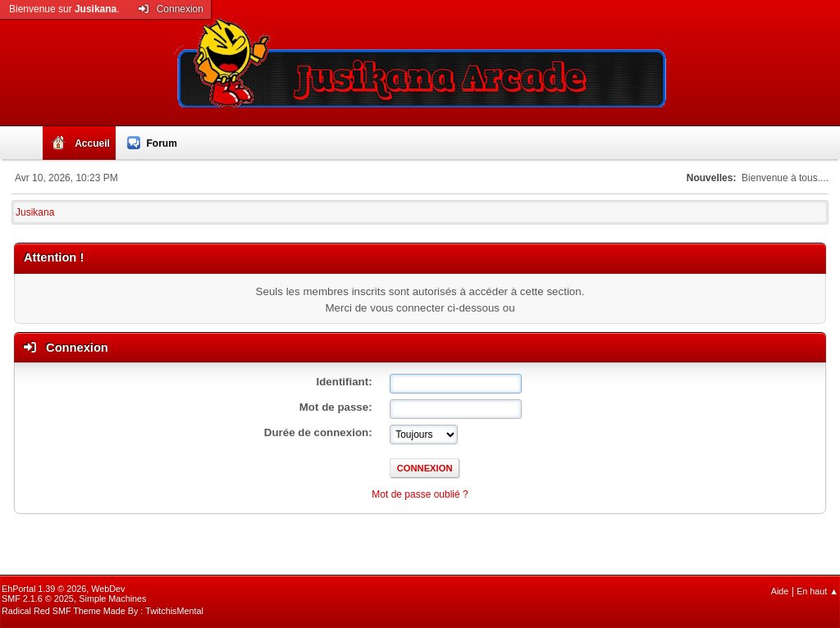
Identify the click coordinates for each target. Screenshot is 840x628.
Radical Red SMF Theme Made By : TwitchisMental (103, 611)
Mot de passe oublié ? (420, 494)
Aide (780, 591)
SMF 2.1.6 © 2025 (38, 598)
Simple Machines (112, 598)
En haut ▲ (817, 591)
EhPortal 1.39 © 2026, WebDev (63, 589)
